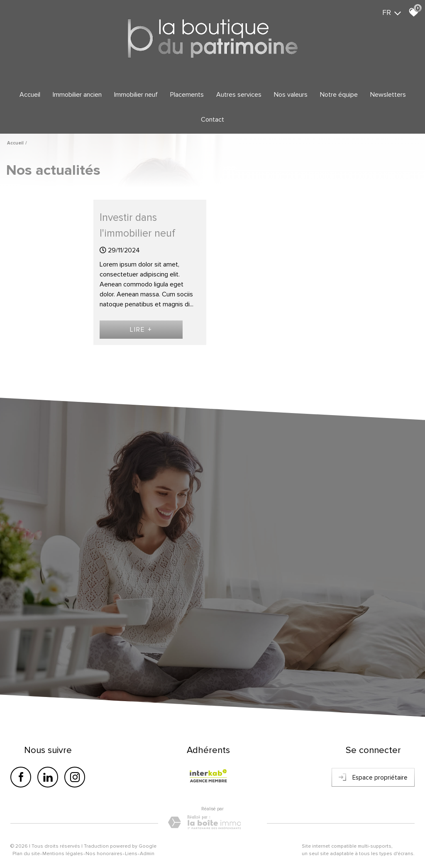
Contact (212, 120)
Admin (147, 854)
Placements (187, 95)
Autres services (239, 95)
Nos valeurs (291, 95)
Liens (131, 854)
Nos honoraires (104, 854)
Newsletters (388, 95)
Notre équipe (339, 95)
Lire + (141, 330)
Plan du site (26, 854)
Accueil (30, 95)
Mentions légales (63, 854)
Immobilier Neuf (136, 95)
